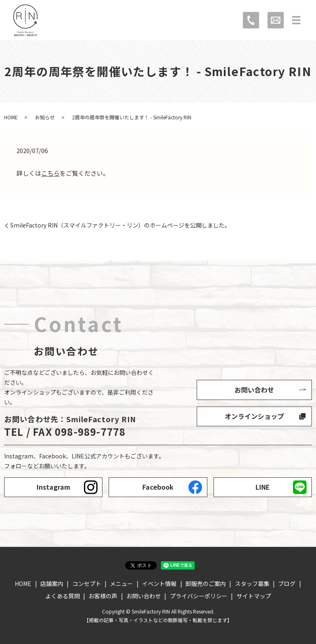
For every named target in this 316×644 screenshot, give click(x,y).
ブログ (287, 584)
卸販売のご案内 (206, 584)
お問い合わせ (254, 390)
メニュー (121, 584)
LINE (263, 487)
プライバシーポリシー (199, 596)
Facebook (158, 487)
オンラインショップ (254, 416)
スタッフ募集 (252, 584)
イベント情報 (159, 584)
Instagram (53, 487)
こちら (50, 173)
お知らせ (45, 117)
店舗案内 (52, 584)
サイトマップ (254, 596)
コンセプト (87, 584)
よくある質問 (63, 596)
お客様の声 (103, 596)
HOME (11, 117)
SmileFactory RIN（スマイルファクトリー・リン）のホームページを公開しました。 (120, 225)
